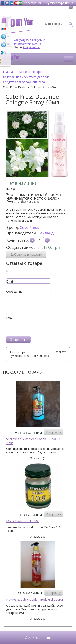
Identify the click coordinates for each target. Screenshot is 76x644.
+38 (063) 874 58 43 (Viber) (30, 40)
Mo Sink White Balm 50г (23, 521)
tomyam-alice (31, 47)
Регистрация (33, 3)
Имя (9, 271)
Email (10, 281)
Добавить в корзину (27, 255)
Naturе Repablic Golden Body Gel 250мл (35, 600)
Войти (18, 3)
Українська (65, 3)
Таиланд (46, 233)
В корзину (54, 432)
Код (9, 318)
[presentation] (37, 327)
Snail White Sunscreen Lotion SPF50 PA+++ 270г (36, 441)
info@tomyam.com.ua (28, 44)
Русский (52, 3)
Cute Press (29, 227)
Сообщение (14, 292)
